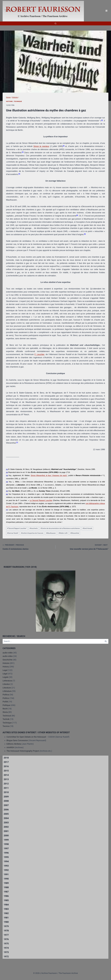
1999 (6, 840)
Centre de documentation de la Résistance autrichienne (60, 528)
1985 (6, 900)
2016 (6, 766)
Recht (5, 709)
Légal (5, 674)
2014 (6, 775)
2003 (6, 823)
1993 (6, 866)
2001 (6, 831)
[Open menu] (106, 11)
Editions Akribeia (14, 744)
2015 (6, 771)
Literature (7, 688)
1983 (6, 909)
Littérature (7, 691)
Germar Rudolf (13, 533)
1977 (6, 935)
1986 (6, 896)
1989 (6, 883)
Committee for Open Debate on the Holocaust (26, 737)
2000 (6, 836)
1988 (6, 887)
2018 (6, 758)
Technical (7, 716)
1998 (6, 844)
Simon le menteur (41, 146)
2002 (6, 827)
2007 (6, 805)
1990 (6, 879)
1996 (6, 853)
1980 (6, 922)
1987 (6, 892)
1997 (6, 849)
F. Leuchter (39, 354)
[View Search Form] (55, 23)
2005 (6, 814)
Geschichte (7, 660)
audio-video (8, 656)
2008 (6, 801)
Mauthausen (51, 533)
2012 (6, 784)
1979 (6, 926)
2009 (6, 797)
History (6, 667)
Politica (6, 695)
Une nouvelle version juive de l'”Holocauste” (83, 547)
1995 (6, 857)
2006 (6, 810)
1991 (6, 874)
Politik (5, 702)
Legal (5, 670)
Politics (6, 698)
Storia (5, 712)
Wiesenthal (75, 533)
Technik (6, 719)
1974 (6, 948)
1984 (6, 905)
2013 (6, 779)
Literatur (6, 684)
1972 (6, 957)
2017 (6, 762)
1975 (6, 944)
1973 (6, 952)
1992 (6, 870)
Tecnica (6, 726)
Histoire (9, 101)
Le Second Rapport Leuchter (41, 500)
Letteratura (7, 681)
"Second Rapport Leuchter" (17, 528)
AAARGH (10, 747)
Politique (6, 705)
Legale (5, 677)
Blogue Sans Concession (17, 740)
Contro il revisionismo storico (28, 547)
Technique (18, 101)
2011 (6, 788)
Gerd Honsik (87, 528)
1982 (6, 913)
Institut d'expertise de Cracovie (32, 533)
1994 (6, 861)
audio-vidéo (8, 653)
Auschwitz (34, 528)
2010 (6, 792)
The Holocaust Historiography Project (23, 751)
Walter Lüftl (63, 533)
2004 (6, 818)
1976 (6, 939)
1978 (6, 931)
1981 (6, 918)
